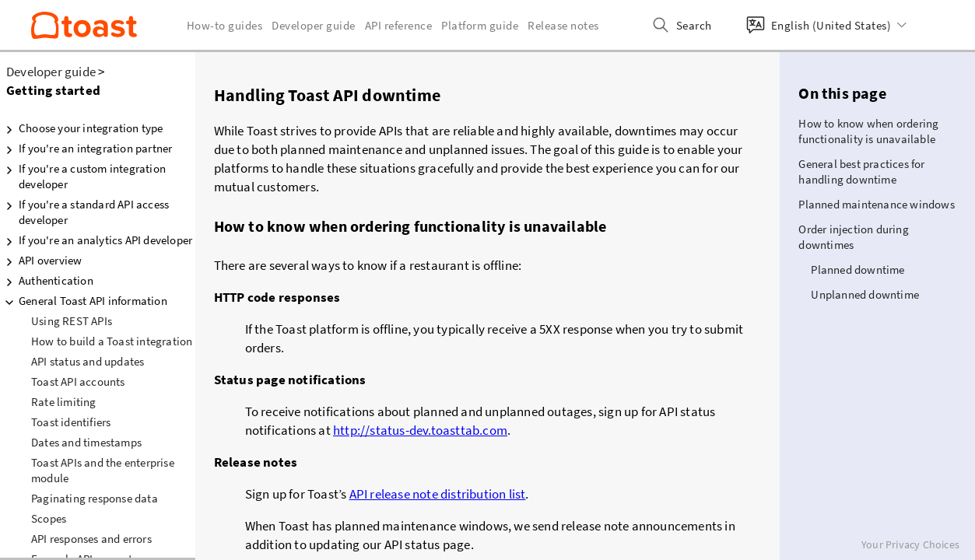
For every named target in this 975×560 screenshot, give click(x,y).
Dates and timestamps (86, 442)
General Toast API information (84, 301)
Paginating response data (95, 498)
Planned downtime (858, 269)
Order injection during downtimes (853, 237)
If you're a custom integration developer (83, 176)
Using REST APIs (72, 321)
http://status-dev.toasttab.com (420, 430)
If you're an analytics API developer (96, 240)
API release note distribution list (438, 494)
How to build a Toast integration (112, 341)
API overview (41, 261)
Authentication (47, 281)
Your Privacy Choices (910, 544)
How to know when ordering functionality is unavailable (868, 131)
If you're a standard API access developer (84, 212)
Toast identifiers (71, 422)
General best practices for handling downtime (861, 171)
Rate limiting (64, 402)
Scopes (49, 518)
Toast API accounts (78, 381)
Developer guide (51, 72)
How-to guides (225, 25)
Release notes (563, 25)
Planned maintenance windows (876, 204)
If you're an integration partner (86, 149)
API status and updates (88, 361)
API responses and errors (91, 539)
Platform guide (480, 25)
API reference (399, 25)
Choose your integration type (82, 128)
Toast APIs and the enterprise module (103, 470)
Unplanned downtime (865, 294)
